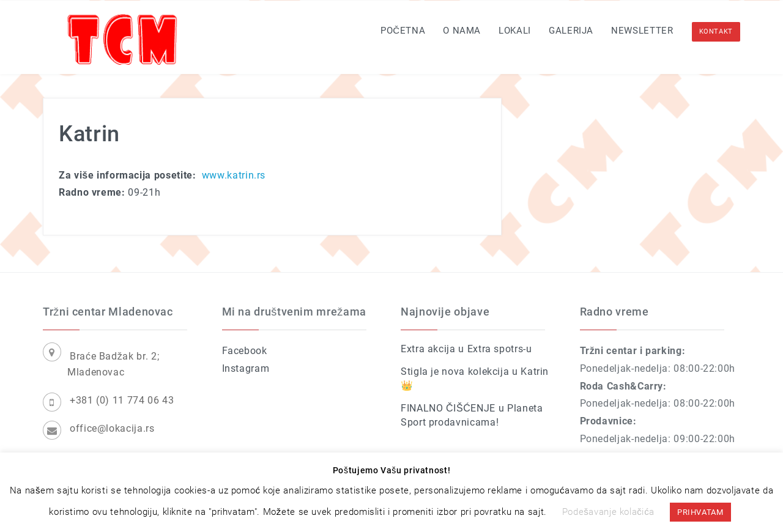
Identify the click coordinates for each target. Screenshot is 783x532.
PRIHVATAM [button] (700, 512)
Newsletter (642, 31)
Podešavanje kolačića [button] (608, 512)
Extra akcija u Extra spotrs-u (466, 349)
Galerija (571, 31)
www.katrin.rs (234, 175)
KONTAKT (716, 31)
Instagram (246, 368)
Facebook (245, 351)
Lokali (515, 31)
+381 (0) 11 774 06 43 (122, 400)
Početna (403, 31)
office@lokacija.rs (112, 428)
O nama (462, 31)
